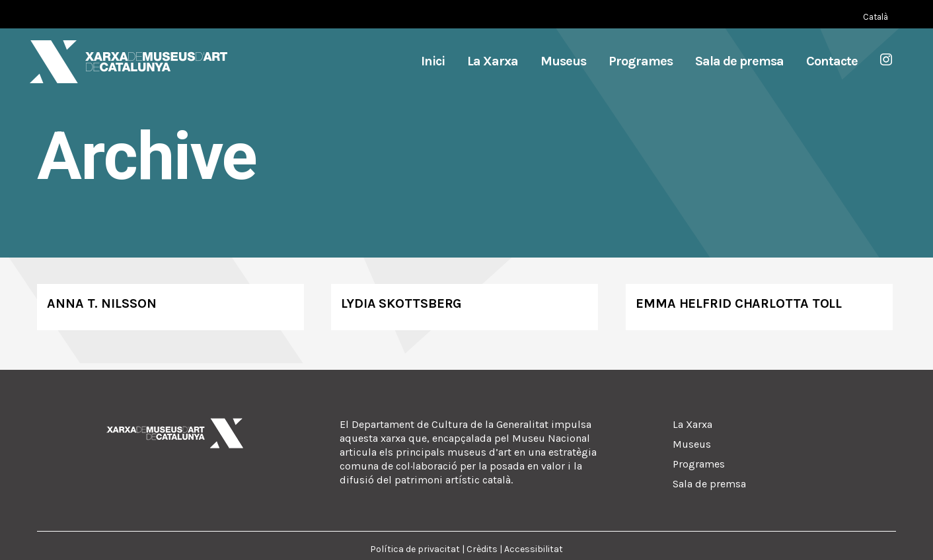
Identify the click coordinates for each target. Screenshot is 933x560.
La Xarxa (692, 424)
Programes (699, 464)
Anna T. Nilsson (102, 303)
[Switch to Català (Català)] (876, 17)
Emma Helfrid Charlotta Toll (739, 303)
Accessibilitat (534, 549)
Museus (692, 444)
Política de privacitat (415, 549)
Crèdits (482, 549)
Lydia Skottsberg (401, 303)
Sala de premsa (709, 484)
